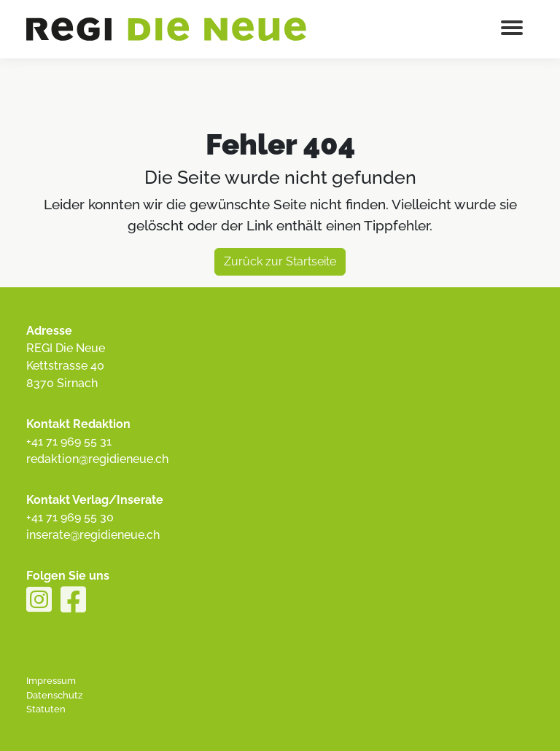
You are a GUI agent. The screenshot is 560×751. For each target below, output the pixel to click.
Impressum (51, 681)
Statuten (46, 709)
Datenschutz (54, 695)
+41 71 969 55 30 (70, 517)
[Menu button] (512, 29)
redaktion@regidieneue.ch (97, 459)
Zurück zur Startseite (280, 261)
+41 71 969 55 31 (69, 441)
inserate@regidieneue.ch (93, 535)
